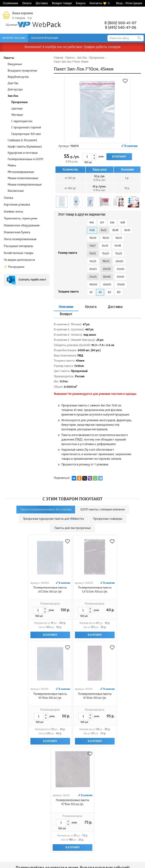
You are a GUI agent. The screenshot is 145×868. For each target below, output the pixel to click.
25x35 (93, 277)
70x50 (121, 285)
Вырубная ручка (18, 77)
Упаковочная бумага (17, 233)
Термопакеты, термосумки (20, 219)
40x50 (93, 285)
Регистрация (134, 4)
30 (91, 293)
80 (119, 293)
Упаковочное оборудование (22, 226)
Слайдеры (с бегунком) (22, 141)
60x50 (107, 285)
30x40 (107, 277)
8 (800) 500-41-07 (120, 23)
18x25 (106, 262)
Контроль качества (130, 805)
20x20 (119, 262)
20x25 (93, 269)
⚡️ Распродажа (14, 267)
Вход (119, 4)
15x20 (106, 254)
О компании (10, 4)
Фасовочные (16, 191)
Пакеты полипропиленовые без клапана (46, 503)
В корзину (119, 157)
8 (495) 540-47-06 (121, 28)
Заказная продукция (45, 38)
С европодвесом (22, 122)
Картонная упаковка (17, 205)
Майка (12, 166)
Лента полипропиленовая (20, 240)
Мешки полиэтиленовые (23, 179)
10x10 (93, 238)
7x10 (92, 231)
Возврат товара (62, 4)
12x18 (118, 246)
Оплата (27, 4)
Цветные (17, 109)
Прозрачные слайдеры (108, 512)
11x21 (92, 246)
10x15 (119, 238)
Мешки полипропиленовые (25, 185)
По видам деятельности (19, 260)
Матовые (17, 115)
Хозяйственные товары (19, 253)
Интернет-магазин (14, 38)
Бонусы (81, 4)
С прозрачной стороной (26, 128)
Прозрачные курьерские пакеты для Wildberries (53, 512)
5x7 (102, 223)
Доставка (42, 4)
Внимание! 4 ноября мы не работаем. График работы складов (72, 47)
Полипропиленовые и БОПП (25, 160)
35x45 (120, 277)
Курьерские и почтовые (23, 153)
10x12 (106, 238)
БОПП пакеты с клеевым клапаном (103, 503)
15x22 (119, 254)
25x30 (120, 269)
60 (109, 293)
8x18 (115, 231)
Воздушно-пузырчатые (22, 71)
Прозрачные (20, 102)
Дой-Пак (13, 84)
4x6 (92, 223)
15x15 (93, 254)
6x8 (123, 223)
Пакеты (9, 58)
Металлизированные (21, 172)
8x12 (104, 231)
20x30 (107, 269)
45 (100, 293)
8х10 (127, 231)
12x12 (105, 246)
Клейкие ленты (13, 212)
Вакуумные (15, 64)
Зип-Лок (13, 96)
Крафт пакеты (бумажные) (25, 147)
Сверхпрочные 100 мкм (26, 134)
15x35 (93, 262)
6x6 (112, 223)
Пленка (8, 198)
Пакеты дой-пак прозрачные (73, 521)
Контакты (96, 4)
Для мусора (15, 90)
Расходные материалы (18, 246)
